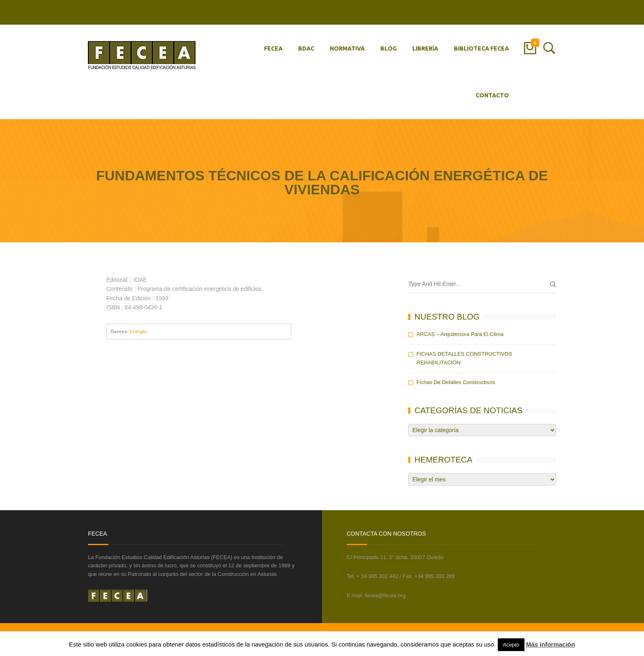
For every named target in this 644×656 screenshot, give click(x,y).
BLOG (389, 48)
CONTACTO (492, 95)
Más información (551, 644)
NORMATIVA (347, 48)
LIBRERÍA (425, 48)
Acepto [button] (511, 645)
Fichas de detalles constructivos (456, 382)
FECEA (273, 48)
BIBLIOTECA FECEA (481, 48)
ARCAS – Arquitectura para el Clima (460, 334)
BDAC (306, 48)
